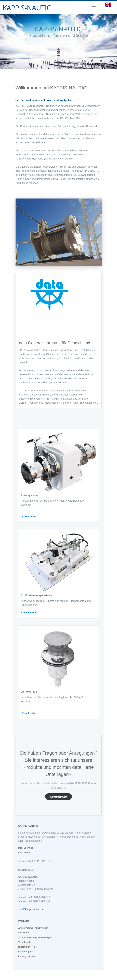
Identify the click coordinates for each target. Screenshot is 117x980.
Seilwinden (24, 933)
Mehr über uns (26, 848)
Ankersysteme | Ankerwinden (33, 928)
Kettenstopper (26, 952)
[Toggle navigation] (94, 5)
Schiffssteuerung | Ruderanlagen (35, 937)
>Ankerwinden (28, 517)
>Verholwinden (29, 713)
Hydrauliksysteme (28, 947)
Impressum (24, 853)
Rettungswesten (27, 956)
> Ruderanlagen (29, 613)
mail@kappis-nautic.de (31, 909)
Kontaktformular (59, 797)
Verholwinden (25, 942)
